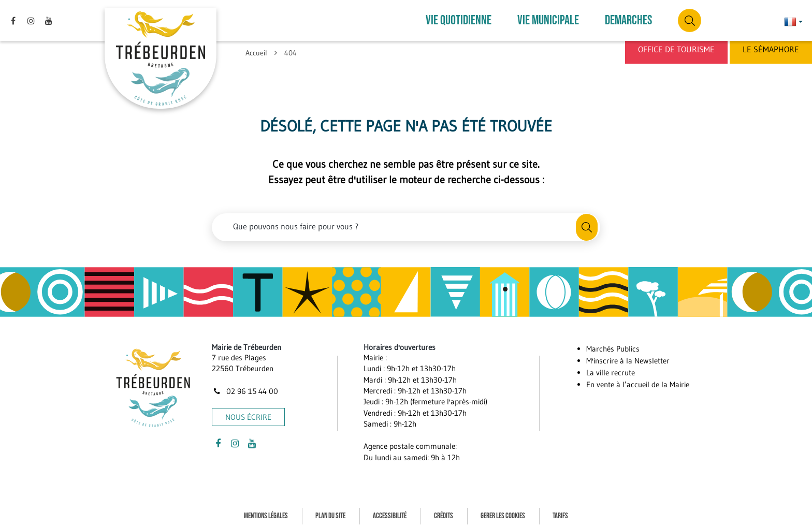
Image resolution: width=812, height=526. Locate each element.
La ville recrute (611, 367)
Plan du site (330, 510)
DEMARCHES (628, 18)
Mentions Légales (266, 510)
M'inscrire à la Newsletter (628, 355)
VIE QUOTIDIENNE (459, 18)
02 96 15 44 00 (245, 385)
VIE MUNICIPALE (548, 18)
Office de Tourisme (676, 49)
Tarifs (560, 510)
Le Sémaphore (771, 49)
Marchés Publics (613, 343)
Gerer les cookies (503, 510)
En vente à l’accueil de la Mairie (638, 379)
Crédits (444, 510)
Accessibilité (390, 510)
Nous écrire (248, 411)
